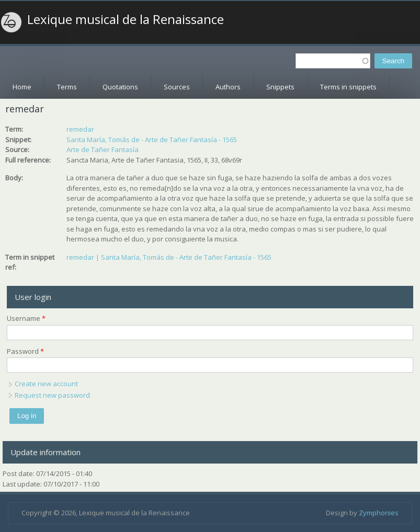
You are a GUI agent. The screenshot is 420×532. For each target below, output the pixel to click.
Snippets (280, 87)
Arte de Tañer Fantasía (103, 149)
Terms (67, 87)
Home (22, 87)
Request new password (52, 395)
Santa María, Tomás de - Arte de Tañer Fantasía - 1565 (152, 140)
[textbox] (333, 61)
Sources (177, 87)
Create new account (46, 384)
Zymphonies (379, 513)
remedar (80, 129)
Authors (228, 87)
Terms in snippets (348, 87)
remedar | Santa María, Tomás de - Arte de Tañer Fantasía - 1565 (169, 257)
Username (26, 318)
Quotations (120, 87)
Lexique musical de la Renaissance (126, 19)
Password (25, 351)
